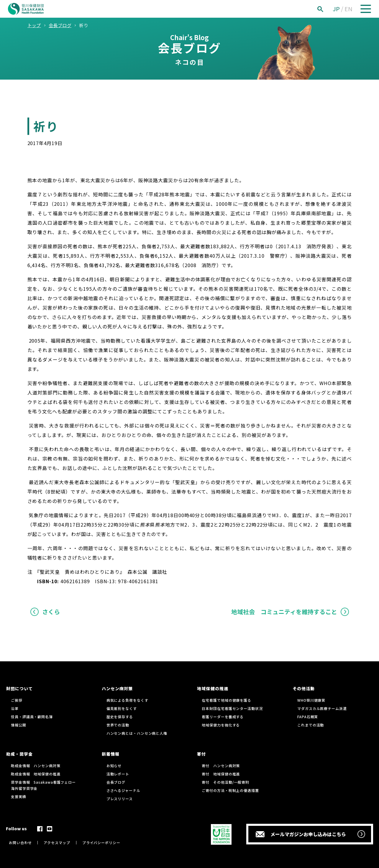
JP (336, 9)
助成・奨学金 (19, 754)
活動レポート (118, 774)
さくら (51, 612)
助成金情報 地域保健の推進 (36, 774)
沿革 (15, 708)
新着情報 (111, 754)
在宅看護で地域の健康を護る (227, 700)
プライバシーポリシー (101, 842)
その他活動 (304, 688)
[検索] (327, 9)
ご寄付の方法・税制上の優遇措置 (230, 790)
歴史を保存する (120, 717)
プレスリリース (120, 799)
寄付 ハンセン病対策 (221, 766)
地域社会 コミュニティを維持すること (284, 612)
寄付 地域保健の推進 (221, 774)
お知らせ (114, 766)
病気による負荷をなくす (127, 700)
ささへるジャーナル (123, 790)
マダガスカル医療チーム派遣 (322, 708)
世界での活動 (118, 725)
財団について (19, 688)
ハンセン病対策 (117, 688)
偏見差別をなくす (122, 708)
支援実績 (19, 797)
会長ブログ (116, 782)
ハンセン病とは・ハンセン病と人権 (137, 733)
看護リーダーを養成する (223, 717)
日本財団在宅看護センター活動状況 (232, 708)
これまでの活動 (311, 725)
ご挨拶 (17, 700)
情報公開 (19, 725)
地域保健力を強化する (221, 725)
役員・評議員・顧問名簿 (32, 717)
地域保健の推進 (213, 688)
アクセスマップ (57, 842)
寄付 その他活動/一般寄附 (225, 782)
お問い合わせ (20, 842)
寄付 (201, 754)
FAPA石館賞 (308, 717)
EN (348, 9)
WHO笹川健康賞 (311, 700)
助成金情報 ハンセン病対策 (36, 766)
